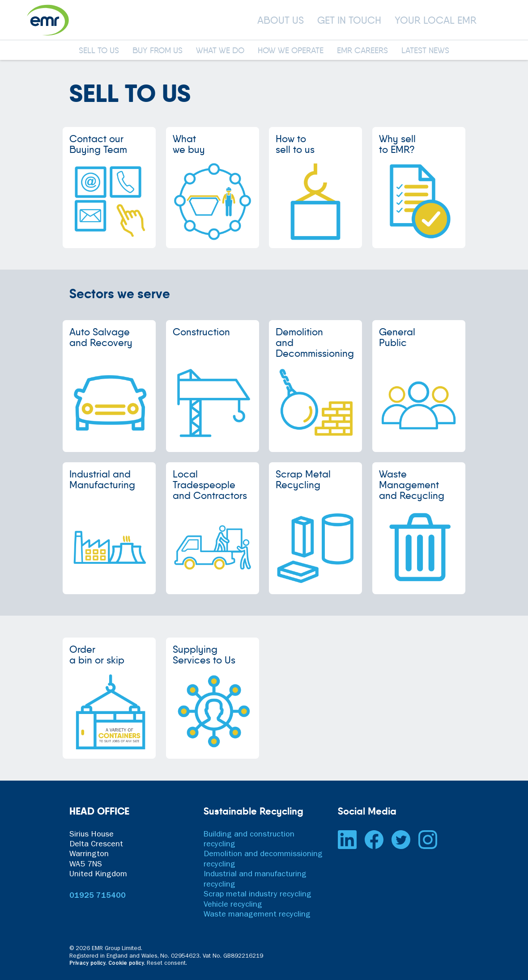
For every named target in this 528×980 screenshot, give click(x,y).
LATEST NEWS (425, 51)
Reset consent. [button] (167, 964)
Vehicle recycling (233, 905)
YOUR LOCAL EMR (436, 20)
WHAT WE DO (220, 51)
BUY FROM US (158, 51)
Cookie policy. (127, 964)
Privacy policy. (88, 964)
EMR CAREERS (362, 51)
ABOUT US (281, 20)
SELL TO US (99, 51)
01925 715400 (98, 896)
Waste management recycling (257, 915)
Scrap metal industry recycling (258, 895)
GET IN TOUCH (349, 20)
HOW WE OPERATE (291, 51)
